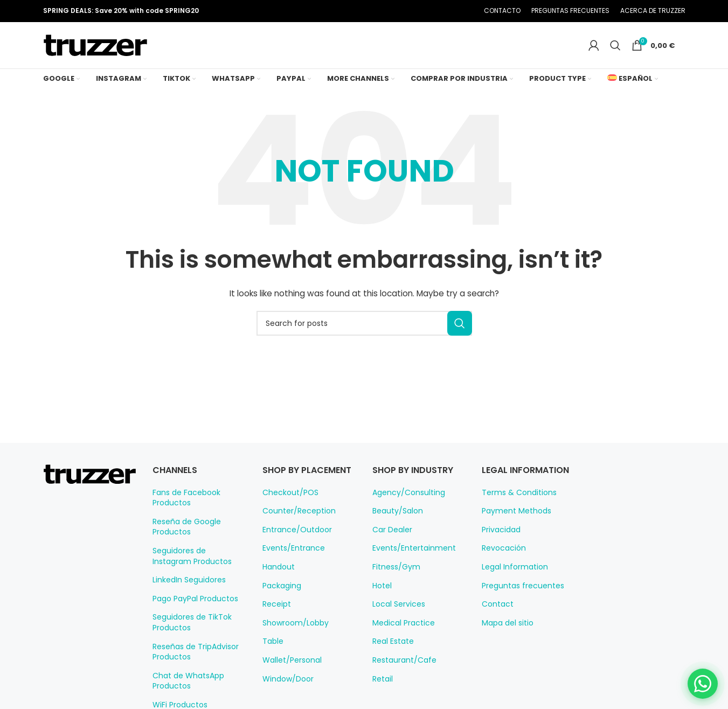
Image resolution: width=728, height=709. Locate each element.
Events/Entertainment (408, 558)
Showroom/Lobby (292, 645)
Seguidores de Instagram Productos (195, 566)
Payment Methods (512, 521)
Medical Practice (400, 633)
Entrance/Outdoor (292, 552)
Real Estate (392, 651)
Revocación (501, 558)
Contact (495, 614)
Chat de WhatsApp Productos (184, 691)
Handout (277, 589)
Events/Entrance (290, 571)
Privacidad (499, 540)
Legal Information (511, 577)
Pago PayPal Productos (192, 609)
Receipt (275, 626)
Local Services (397, 614)
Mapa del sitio (505, 633)
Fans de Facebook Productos (184, 508)
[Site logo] (95, 50)
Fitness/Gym (394, 577)
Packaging (280, 608)
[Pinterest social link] (428, 12)
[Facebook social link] (401, 12)
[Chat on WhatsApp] (699, 680)
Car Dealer (391, 540)
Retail (382, 689)
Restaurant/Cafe (400, 670)
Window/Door (285, 701)
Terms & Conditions (514, 502)
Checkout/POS (287, 515)
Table (271, 664)
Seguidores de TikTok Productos (189, 632)
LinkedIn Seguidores (187, 590)
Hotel (381, 595)
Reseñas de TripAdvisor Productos (193, 662)
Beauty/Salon (395, 521)
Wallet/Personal (289, 682)
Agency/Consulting (404, 502)
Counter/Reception (294, 533)
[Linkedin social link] (442, 12)
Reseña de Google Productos (184, 537)
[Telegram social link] (455, 12)
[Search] (620, 51)
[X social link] (414, 12)
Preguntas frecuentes (518, 595)
